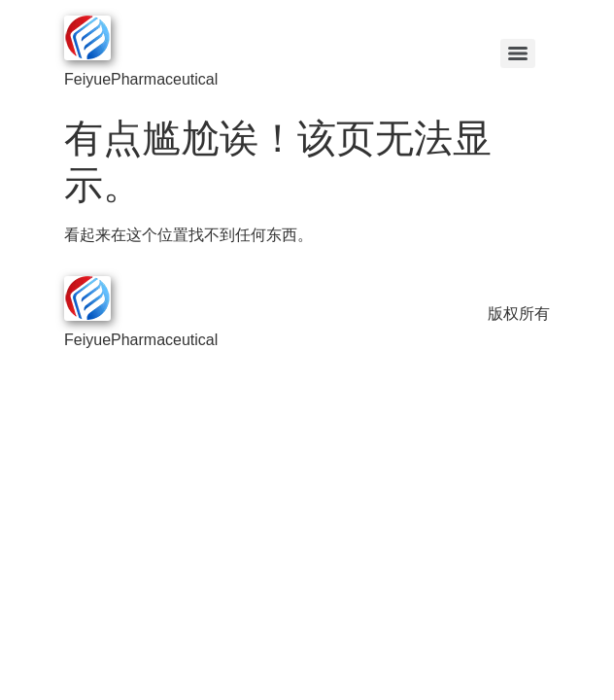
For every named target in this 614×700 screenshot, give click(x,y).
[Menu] (518, 53)
